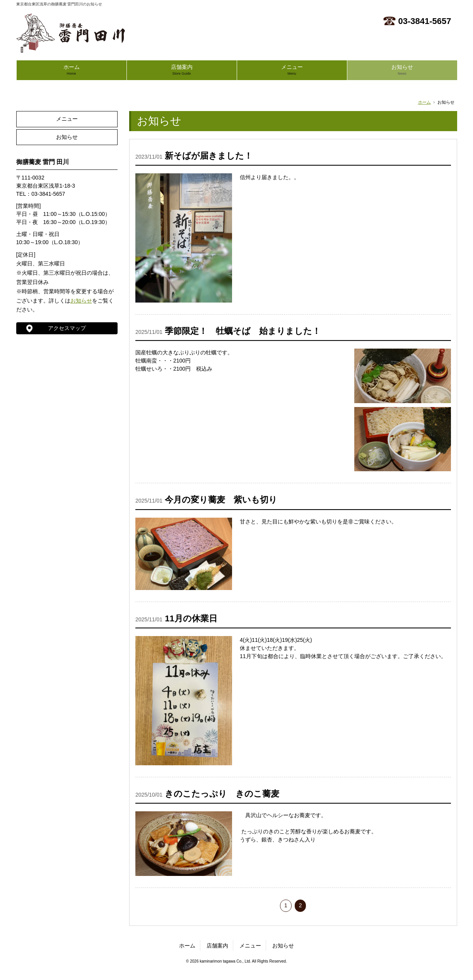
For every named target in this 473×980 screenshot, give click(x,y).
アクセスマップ (67, 328)
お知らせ (402, 70)
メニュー (292, 70)
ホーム (72, 70)
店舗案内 (182, 70)
